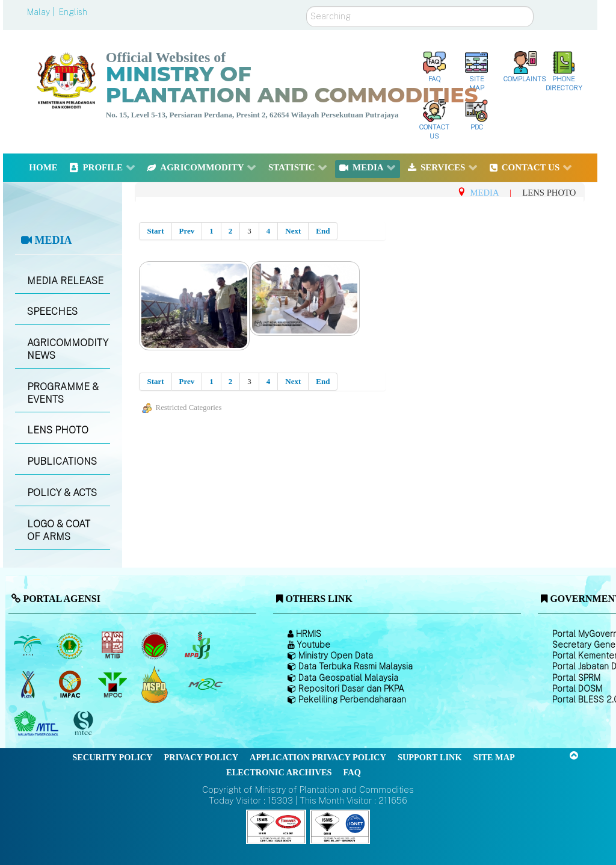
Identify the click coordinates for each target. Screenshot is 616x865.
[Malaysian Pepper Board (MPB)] (198, 645)
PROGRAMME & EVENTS (63, 393)
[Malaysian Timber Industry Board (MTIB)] (113, 645)
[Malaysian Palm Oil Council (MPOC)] (113, 684)
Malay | (42, 12)
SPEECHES (52, 312)
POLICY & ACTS (62, 493)
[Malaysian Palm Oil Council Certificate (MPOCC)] (156, 684)
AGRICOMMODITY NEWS (68, 349)
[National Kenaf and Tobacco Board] (29, 684)
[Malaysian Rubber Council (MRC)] (205, 684)
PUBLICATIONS (62, 461)
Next (293, 231)
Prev (187, 231)
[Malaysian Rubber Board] (71, 645)
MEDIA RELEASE (65, 281)
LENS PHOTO (58, 430)
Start (155, 231)
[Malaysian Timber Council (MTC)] (38, 724)
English (73, 12)
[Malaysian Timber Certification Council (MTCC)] (85, 723)
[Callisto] (276, 826)
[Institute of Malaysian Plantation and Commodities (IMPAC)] (71, 684)
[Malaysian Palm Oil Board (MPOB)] (29, 645)
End (323, 231)
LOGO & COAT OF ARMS (59, 530)
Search (306, 6)
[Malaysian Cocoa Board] (156, 645)
